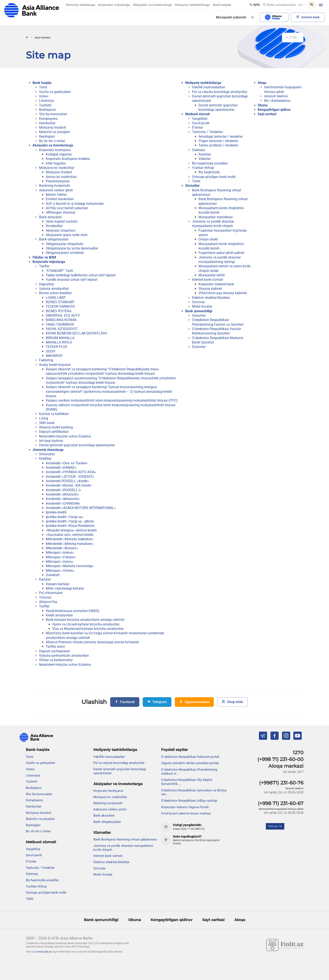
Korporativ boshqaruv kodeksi (68, 159)
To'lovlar (45, 597)
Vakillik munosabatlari (209, 87)
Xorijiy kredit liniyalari (55, 365)
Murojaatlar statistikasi (216, 217)
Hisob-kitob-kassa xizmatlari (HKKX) (73, 611)
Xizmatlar (193, 186)
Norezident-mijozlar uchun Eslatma (65, 436)
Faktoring (46, 360)
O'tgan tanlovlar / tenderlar (218, 141)
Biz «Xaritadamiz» (278, 101)
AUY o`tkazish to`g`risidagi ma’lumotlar (75, 204)
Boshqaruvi (47, 110)
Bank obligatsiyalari (54, 239)
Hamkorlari (47, 123)
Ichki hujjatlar (56, 163)
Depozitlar (47, 284)
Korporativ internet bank (216, 284)
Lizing (44, 418)
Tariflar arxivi (55, 647)
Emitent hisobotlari (60, 199)
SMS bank (47, 423)
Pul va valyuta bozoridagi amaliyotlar (220, 92)
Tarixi (43, 87)
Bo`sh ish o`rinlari (52, 141)
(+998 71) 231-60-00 (280, 759)
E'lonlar (197, 127)
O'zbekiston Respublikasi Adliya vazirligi (189, 801)
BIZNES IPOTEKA (59, 311)
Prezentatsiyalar (58, 181)
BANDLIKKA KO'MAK (61, 320)
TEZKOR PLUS (57, 347)
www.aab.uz (44, 952)
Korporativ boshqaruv (55, 150)
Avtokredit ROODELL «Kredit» (67, 481)
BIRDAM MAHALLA (60, 338)
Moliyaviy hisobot (59, 172)
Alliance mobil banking (56, 427)
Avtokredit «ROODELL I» (63, 490)
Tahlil (196, 181)
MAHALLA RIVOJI (59, 342)
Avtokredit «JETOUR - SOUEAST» (70, 477)
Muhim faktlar (56, 195)
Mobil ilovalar (202, 306)
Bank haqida (42, 83)
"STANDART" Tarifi (59, 271)
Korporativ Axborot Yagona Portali (185, 807)
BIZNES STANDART (60, 302)
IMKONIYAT (54, 356)
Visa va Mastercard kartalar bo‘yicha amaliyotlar (88, 629)
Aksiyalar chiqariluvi (61, 230)
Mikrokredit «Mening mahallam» (70, 544)
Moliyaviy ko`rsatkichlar (57, 168)
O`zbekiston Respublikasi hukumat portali (190, 757)
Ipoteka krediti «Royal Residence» (70, 526)
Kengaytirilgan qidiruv (274, 110)
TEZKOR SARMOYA (60, 306)
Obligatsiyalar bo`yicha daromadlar (72, 248)
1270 (298, 753)
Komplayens (48, 119)
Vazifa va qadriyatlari (55, 92)
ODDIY (51, 351)
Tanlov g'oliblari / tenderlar (218, 145)
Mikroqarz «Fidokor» (61, 557)
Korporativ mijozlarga (49, 262)
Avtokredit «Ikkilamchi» (63, 499)
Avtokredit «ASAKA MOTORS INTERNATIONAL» (81, 508)
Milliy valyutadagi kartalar (65, 588)
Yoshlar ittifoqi (203, 168)
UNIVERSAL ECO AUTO (63, 315)
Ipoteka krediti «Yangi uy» (65, 517)
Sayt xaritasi (267, 114)
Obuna (263, 105)
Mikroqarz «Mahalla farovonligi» (70, 566)
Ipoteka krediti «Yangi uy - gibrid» (70, 521)
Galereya (198, 150)
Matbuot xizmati (197, 114)
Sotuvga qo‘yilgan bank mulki (214, 177)
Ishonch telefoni (276, 96)
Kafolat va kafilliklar (54, 414)
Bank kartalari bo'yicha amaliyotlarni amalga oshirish (85, 620)
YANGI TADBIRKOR (60, 324)
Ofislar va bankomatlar (56, 660)
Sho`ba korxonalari (53, 114)
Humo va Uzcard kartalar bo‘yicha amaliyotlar (86, 624)
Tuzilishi (45, 105)
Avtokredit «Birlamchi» (62, 494)
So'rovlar (198, 302)
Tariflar (44, 266)
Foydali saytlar (174, 750)
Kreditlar (45, 459)
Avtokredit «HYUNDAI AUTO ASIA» (71, 472)
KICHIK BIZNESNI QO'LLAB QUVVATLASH (76, 333)
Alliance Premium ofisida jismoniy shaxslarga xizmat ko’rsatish (92, 642)
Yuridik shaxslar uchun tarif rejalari (72, 280)
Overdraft (53, 575)
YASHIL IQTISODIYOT (62, 329)
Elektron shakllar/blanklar (211, 298)
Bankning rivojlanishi (55, 186)
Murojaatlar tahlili (212, 275)
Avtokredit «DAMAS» (61, 468)
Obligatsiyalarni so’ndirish (65, 253)
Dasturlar (199, 347)
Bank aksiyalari (50, 217)
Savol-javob (201, 123)
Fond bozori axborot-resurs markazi (186, 813)
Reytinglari (47, 136)
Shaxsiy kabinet (210, 289)
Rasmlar (205, 154)
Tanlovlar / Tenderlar (207, 132)
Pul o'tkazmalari (51, 593)
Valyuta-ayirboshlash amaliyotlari (64, 656)
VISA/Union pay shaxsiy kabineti (223, 293)
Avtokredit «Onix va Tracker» (67, 463)
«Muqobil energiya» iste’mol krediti (71, 530)
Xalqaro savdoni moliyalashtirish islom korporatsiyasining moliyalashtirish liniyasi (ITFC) (112, 400)
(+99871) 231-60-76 (281, 783)
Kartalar (45, 579)
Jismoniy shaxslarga (48, 450)
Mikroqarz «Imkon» (60, 553)
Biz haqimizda (209, 172)
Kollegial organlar (59, 154)
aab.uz (32, 10)
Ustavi (44, 96)
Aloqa (262, 83)
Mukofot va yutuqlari (54, 132)
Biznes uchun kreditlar (55, 293)
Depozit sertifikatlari (54, 432)
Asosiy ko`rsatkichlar (61, 177)
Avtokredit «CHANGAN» (63, 503)
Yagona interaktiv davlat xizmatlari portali (190, 763)
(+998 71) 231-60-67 (281, 803)
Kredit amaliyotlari (59, 615)
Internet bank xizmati (208, 280)
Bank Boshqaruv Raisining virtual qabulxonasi (125, 839)
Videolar (205, 159)
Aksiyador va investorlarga (53, 145)
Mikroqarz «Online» (60, 571)
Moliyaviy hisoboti (53, 127)
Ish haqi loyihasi (51, 441)
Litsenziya (47, 101)
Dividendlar (54, 226)
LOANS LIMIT (56, 298)
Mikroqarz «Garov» (60, 562)
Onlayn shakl (208, 239)
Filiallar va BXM (44, 257)
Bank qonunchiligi (199, 311)
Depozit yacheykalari (54, 651)
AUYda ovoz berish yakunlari (67, 208)
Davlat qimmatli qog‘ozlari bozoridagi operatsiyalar (77, 445)
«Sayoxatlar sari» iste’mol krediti (70, 535)
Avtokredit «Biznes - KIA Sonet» (69, 485)
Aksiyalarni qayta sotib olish (67, 235)
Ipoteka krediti (56, 512)
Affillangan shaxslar (61, 212)
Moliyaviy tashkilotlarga (203, 83)
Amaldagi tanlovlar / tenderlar (221, 136)
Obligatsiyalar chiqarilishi (65, 244)
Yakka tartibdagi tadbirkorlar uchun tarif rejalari (81, 275)
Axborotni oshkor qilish (56, 190)
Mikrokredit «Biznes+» (62, 548)
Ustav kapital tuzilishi (62, 221)
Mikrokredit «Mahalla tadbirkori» (70, 539)
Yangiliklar (200, 119)
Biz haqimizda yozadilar (210, 163)
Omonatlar (47, 454)
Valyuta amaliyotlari (54, 289)
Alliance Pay (48, 602)
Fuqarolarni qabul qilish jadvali (221, 253)
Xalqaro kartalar (58, 584)
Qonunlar (199, 315)
